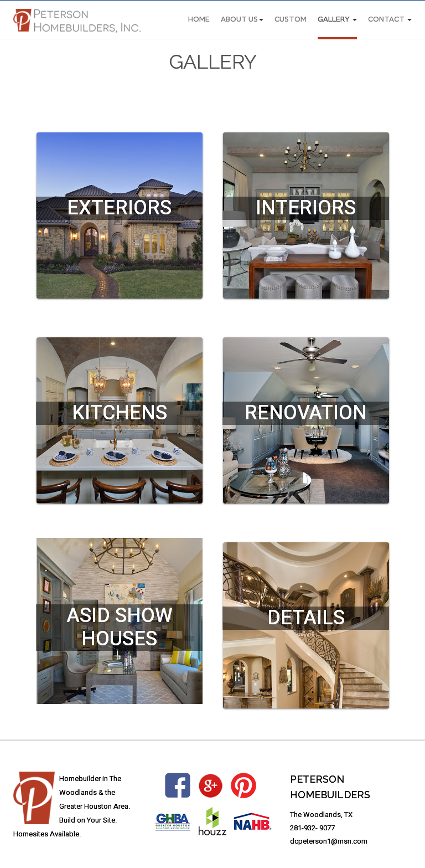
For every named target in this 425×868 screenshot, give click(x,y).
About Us (242, 20)
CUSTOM (291, 20)
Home (199, 20)
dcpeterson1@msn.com (329, 841)
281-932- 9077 (312, 828)
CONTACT (390, 20)
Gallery (337, 20)
